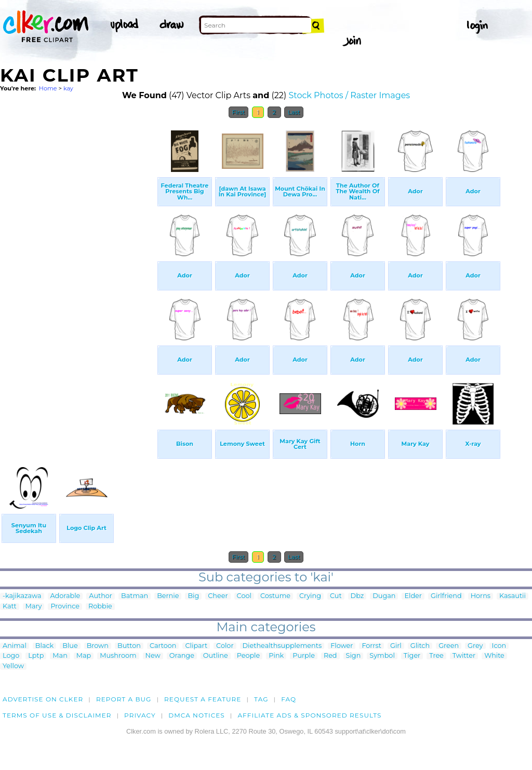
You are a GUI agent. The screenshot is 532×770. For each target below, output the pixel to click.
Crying (310, 596)
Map (84, 656)
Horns (481, 596)
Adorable (65, 596)
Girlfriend (446, 596)
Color (225, 646)
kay (68, 88)
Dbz (357, 596)
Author (101, 596)
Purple (304, 656)
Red (330, 656)
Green (449, 646)
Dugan (384, 596)
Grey (475, 646)
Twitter (464, 656)
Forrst (371, 646)
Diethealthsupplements (282, 646)
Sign (354, 656)
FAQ (289, 699)
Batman (135, 596)
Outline (216, 656)
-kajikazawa (22, 596)
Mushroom (118, 656)
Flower (342, 646)
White (494, 656)
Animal (15, 646)
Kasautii (513, 596)
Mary (34, 607)
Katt (10, 607)
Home (48, 88)
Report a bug (124, 699)
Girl (396, 646)
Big (193, 596)
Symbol (382, 656)
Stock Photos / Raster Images (349, 95)
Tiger (412, 656)
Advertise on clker (43, 699)
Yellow (13, 666)
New (153, 656)
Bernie (168, 596)
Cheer (218, 596)
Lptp (36, 656)
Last (294, 112)
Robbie (100, 607)
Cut (336, 596)
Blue (70, 646)
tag (261, 699)
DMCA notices (197, 715)
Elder (413, 596)
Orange (182, 656)
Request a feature (203, 699)
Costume (275, 596)
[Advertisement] (78, 280)
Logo (11, 656)
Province (65, 607)
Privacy (140, 715)
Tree (436, 656)
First (239, 112)
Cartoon (163, 646)
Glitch (420, 646)
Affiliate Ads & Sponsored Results (309, 715)
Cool (244, 596)
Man (60, 656)
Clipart (196, 646)
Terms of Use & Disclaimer (57, 715)
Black (44, 646)
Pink (276, 656)
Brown (98, 646)
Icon (499, 646)
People (249, 656)
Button (129, 646)
